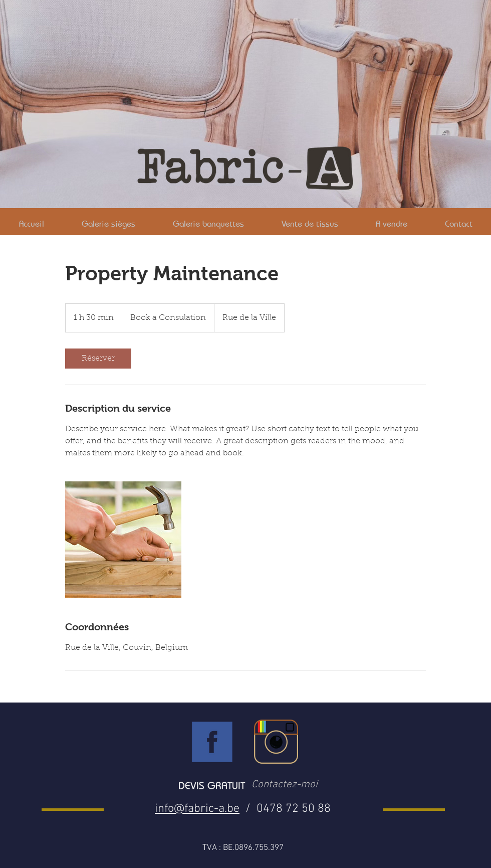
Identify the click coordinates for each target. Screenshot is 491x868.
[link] (98, 359)
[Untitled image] (123, 540)
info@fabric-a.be (197, 809)
